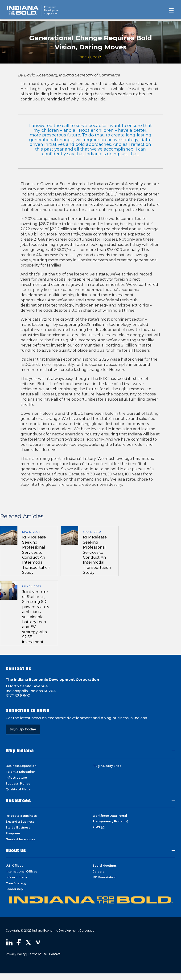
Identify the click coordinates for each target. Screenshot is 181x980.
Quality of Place (18, 789)
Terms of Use (37, 954)
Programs (13, 833)
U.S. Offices (14, 866)
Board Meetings (105, 866)
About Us (16, 851)
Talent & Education (20, 772)
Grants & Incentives (20, 839)
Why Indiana (20, 751)
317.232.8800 (18, 696)
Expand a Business (20, 822)
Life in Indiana (16, 877)
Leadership (14, 889)
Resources (18, 801)
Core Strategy (16, 883)
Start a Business (18, 827)
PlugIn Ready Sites (107, 766)
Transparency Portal (110, 821)
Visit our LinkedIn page (9, 942)
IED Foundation (104, 877)
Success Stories (18, 783)
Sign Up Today (23, 729)
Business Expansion (21, 766)
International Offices (21, 871)
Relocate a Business (21, 816)
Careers (98, 871)
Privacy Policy (16, 954)
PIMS (99, 827)
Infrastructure (16, 778)
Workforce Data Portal (110, 816)
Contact (55, 954)
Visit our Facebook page (19, 942)
